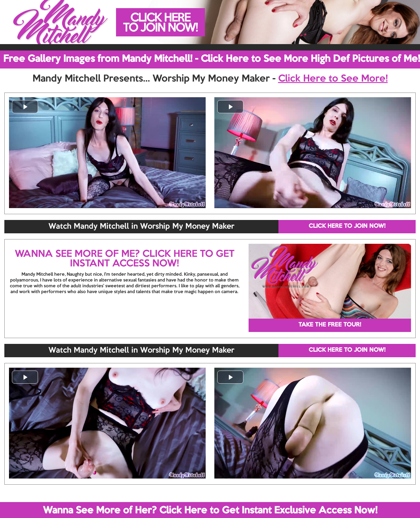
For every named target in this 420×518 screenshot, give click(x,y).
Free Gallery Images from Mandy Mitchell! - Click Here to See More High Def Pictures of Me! (212, 59)
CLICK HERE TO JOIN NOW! (347, 226)
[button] (25, 107)
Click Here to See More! (333, 79)
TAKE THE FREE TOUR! (330, 325)
